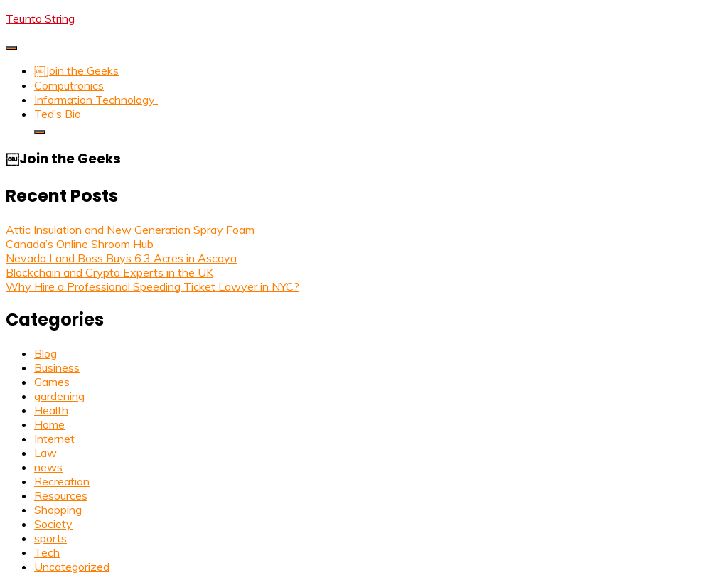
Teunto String (40, 18)
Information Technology (96, 100)
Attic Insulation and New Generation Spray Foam (130, 230)
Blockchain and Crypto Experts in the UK (109, 272)
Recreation (62, 481)
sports (50, 538)
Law (45, 453)
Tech (47, 552)
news (48, 467)
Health (51, 410)
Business (57, 367)
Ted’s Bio (58, 114)
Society (53, 524)
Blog (45, 353)
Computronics (69, 85)
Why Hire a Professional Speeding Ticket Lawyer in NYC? (152, 286)
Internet (54, 439)
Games (52, 382)
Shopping (58, 510)
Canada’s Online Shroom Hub (80, 244)
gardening (59, 396)
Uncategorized (72, 567)
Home (49, 424)
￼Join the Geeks (76, 70)
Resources (61, 495)
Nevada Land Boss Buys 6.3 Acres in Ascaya (121, 258)
